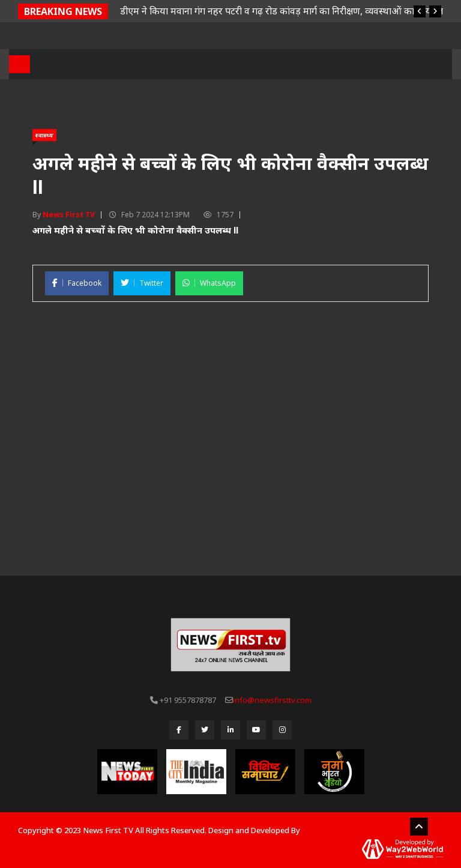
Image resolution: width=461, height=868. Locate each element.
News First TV (69, 215)
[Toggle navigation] (20, 64)
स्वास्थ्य (44, 135)
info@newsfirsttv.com (272, 700)
